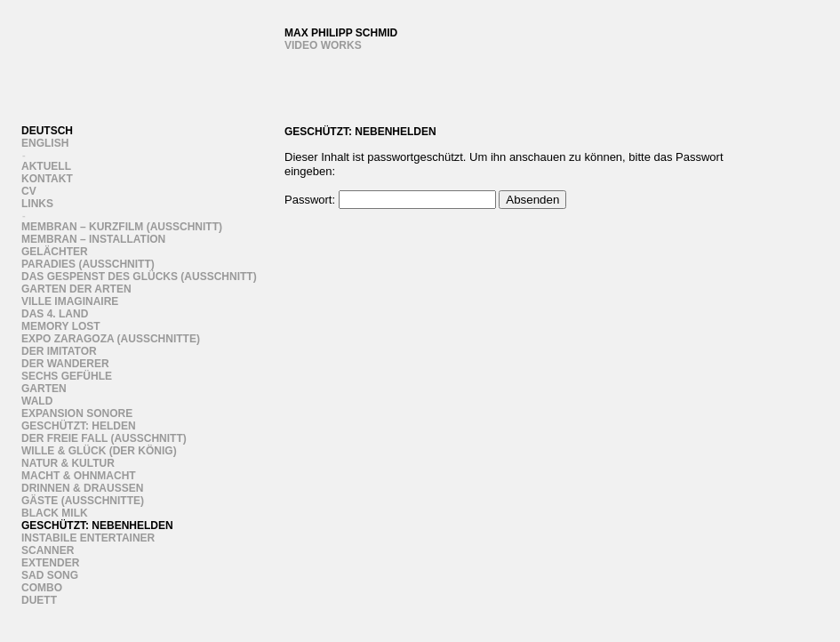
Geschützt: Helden (79, 426)
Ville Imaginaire (70, 301)
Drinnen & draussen (82, 488)
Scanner (48, 550)
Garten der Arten (76, 289)
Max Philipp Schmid (341, 33)
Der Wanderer (65, 364)
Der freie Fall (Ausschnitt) (104, 438)
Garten (44, 389)
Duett (39, 600)
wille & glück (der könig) (99, 451)
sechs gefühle (67, 376)
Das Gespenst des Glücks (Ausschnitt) (139, 277)
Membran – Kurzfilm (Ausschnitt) (122, 227)
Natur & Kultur (68, 463)
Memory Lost (61, 326)
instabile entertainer (88, 538)
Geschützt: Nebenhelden (97, 526)
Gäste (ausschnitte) (83, 501)
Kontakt (47, 179)
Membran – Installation (93, 239)
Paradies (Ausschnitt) (88, 264)
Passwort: (390, 200)
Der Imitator (59, 351)
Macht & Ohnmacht (79, 476)
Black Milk (55, 513)
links (37, 204)
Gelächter (55, 252)
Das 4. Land (55, 314)
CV (29, 191)
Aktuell (46, 166)
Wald (37, 401)
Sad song (50, 575)
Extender (50, 563)
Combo (42, 588)
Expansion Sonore (77, 413)
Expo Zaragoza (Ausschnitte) (111, 339)
